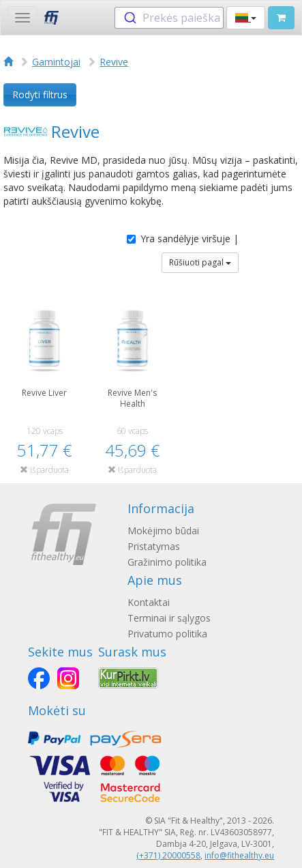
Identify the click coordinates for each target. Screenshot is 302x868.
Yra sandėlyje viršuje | (183, 238)
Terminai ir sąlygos (169, 618)
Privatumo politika (167, 634)
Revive (114, 62)
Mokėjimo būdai (163, 531)
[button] (246, 18)
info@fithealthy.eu (239, 855)
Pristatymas (154, 546)
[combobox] (169, 18)
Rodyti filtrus (40, 95)
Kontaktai (149, 602)
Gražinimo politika (167, 562)
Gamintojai (56, 62)
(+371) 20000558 (168, 855)
